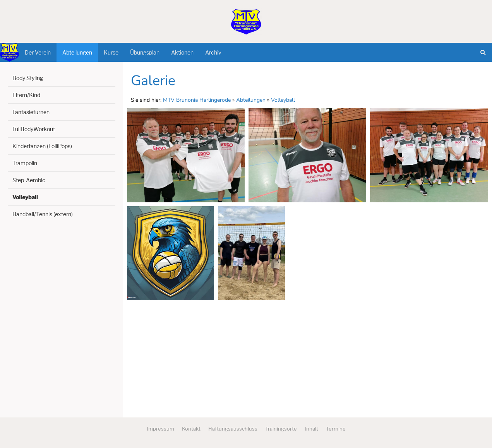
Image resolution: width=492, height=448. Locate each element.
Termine (336, 429)
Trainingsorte (281, 429)
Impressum (160, 429)
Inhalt (311, 429)
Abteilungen (251, 100)
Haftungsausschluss (233, 429)
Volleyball (283, 100)
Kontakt (191, 429)
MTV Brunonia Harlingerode (197, 100)
